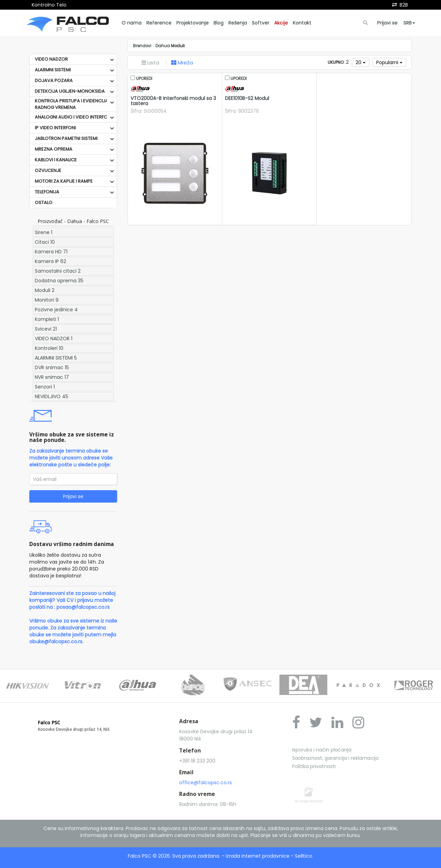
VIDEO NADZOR (51, 59)
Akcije (281, 23)
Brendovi (142, 46)
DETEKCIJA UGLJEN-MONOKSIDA (70, 91)
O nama (132, 23)
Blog (219, 23)
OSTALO (44, 203)
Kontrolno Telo (49, 5)
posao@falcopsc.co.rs (83, 607)
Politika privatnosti (314, 766)
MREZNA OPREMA (54, 149)
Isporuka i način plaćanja (322, 750)
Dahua (163, 46)
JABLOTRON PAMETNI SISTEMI (66, 138)
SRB (409, 23)
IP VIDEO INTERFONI (55, 128)
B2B (404, 5)
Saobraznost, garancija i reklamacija (335, 758)
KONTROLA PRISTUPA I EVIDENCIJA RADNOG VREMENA (71, 104)
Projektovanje (193, 23)
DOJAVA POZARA (54, 80)
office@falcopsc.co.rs (206, 783)
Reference (159, 23)
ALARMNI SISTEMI (53, 70)
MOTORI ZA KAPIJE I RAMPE (64, 181)
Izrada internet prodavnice (258, 856)
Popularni (389, 62)
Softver (261, 23)
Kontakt (302, 23)
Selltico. (304, 856)
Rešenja (238, 23)
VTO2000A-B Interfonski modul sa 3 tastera (173, 101)
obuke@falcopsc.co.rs (56, 642)
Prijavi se (387, 23)
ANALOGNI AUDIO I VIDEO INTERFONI (73, 117)
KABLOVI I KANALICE (56, 160)
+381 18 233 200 (197, 761)
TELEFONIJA (47, 192)
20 (361, 62)
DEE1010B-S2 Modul (247, 98)
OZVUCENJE (48, 170)
